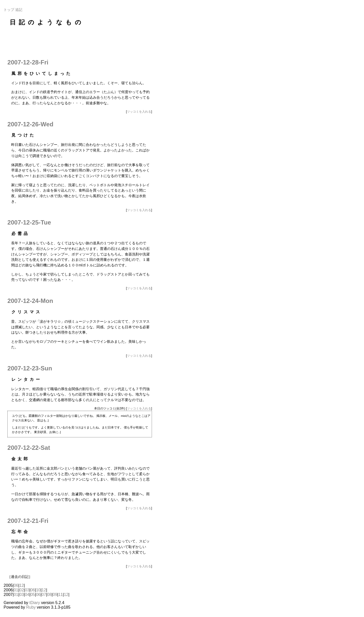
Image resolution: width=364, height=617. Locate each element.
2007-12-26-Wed (30, 124)
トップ (9, 10)
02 (22, 590)
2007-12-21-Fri (28, 521)
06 (16, 585)
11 (61, 595)
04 (27, 595)
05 (33, 595)
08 (49, 595)
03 (27, 590)
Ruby (31, 607)
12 (22, 585)
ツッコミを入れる (139, 112)
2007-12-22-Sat (29, 448)
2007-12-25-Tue (29, 222)
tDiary (35, 603)
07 (44, 595)
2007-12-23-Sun (30, 368)
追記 (19, 10)
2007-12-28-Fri (28, 62)
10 (38, 590)
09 (55, 595)
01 (16, 590)
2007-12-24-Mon (30, 301)
